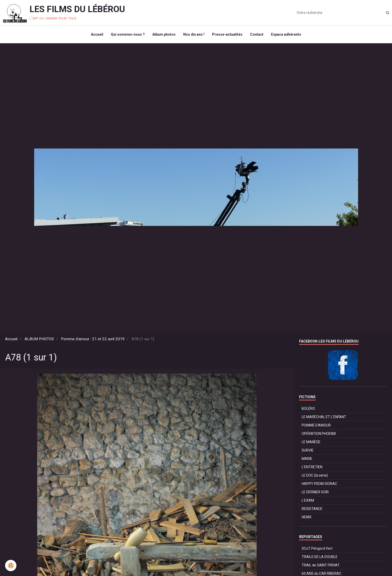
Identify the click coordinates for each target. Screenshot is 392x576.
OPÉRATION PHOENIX (319, 434)
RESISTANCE (312, 509)
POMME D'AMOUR (316, 425)
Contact (257, 34)
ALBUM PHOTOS (39, 339)
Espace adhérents (286, 34)
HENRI (306, 517)
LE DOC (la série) (315, 475)
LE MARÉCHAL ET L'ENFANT (324, 417)
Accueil (97, 34)
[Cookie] (11, 566)
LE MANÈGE (311, 442)
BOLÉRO (308, 409)
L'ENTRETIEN (312, 467)
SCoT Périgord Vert (317, 548)
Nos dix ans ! (194, 34)
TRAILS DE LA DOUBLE (320, 557)
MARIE (307, 459)
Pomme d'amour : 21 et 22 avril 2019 (93, 339)
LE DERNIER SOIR (315, 492)
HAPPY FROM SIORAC (319, 484)
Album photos (164, 34)
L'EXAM (308, 500)
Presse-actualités (227, 34)
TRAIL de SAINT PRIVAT (321, 565)
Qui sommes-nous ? (128, 34)
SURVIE (308, 450)
